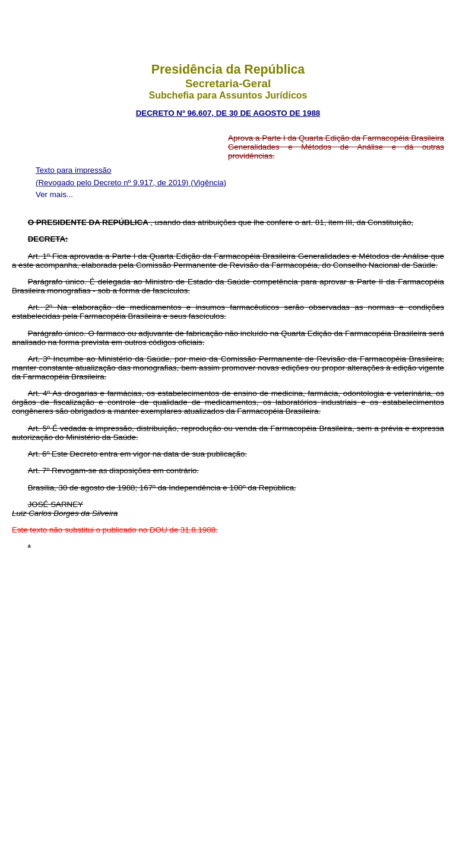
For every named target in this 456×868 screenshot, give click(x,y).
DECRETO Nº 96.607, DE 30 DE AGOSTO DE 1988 (228, 113)
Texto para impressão (73, 170)
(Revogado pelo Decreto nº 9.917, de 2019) (113, 183)
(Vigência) (208, 183)
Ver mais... (54, 194)
